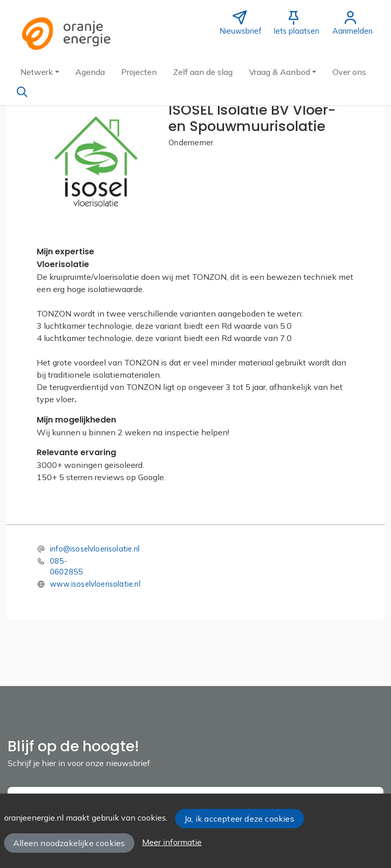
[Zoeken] (22, 92)
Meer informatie (172, 842)
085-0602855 (66, 566)
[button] (40, 72)
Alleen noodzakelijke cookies (69, 843)
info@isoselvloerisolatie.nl (95, 549)
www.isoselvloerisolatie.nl (95, 584)
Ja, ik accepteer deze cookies (239, 819)
